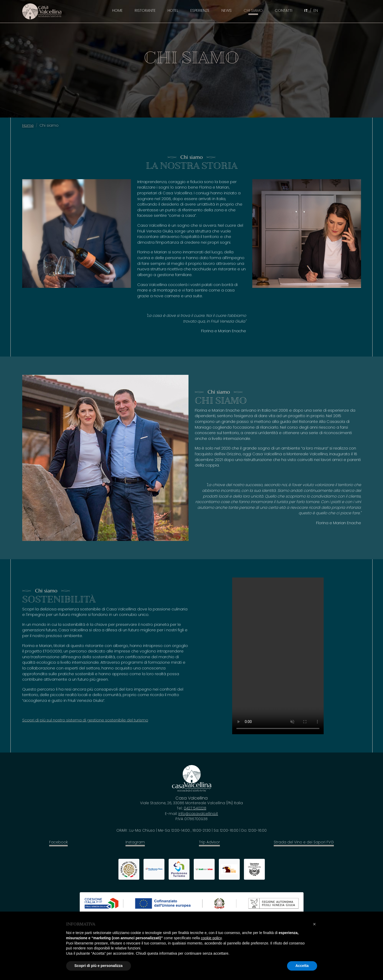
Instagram (135, 842)
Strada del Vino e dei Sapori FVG (304, 842)
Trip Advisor (209, 842)
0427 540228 (195, 808)
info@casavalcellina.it (198, 814)
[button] (315, 924)
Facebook (58, 842)
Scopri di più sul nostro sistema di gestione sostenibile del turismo (85, 720)
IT (306, 10)
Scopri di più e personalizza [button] (99, 966)
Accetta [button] (302, 966)
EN (316, 10)
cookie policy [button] (211, 938)
